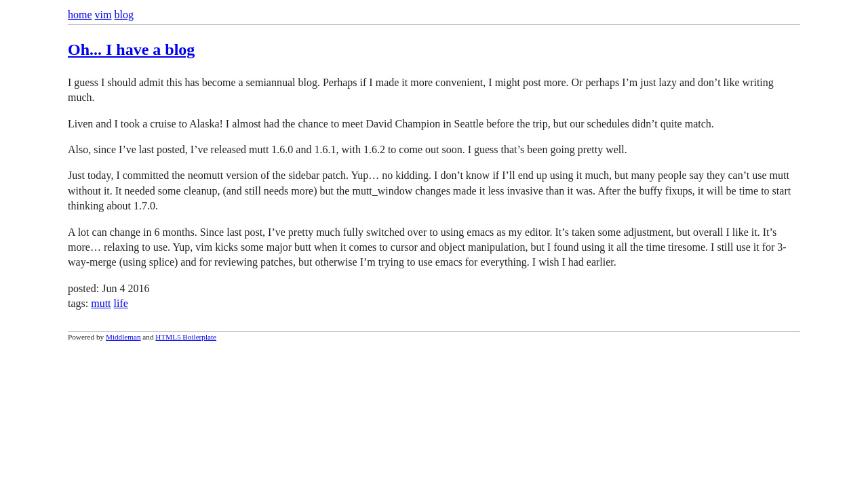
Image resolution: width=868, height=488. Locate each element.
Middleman (123, 337)
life (121, 303)
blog (123, 15)
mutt (101, 303)
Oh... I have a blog (131, 49)
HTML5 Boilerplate (186, 337)
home (80, 15)
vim (103, 15)
